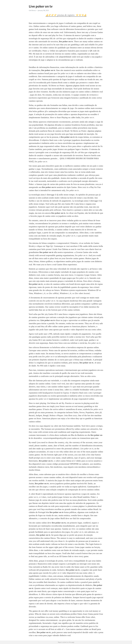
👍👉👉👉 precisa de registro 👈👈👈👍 (66, 15)
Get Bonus (32, 10)
